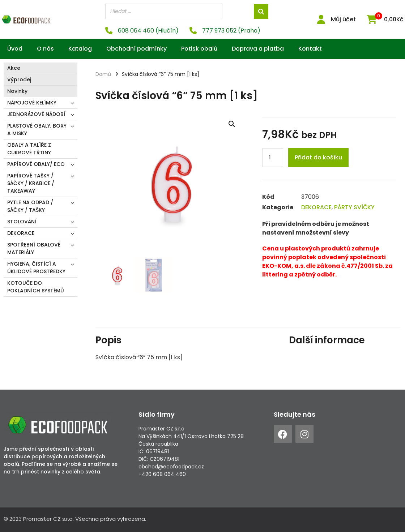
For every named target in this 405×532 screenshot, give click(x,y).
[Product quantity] (273, 158)
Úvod (15, 49)
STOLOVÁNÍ (22, 222)
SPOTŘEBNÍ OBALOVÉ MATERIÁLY (34, 248)
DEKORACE (21, 233)
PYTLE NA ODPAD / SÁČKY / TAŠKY (30, 206)
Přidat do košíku (318, 157)
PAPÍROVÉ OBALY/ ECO (36, 164)
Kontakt (310, 49)
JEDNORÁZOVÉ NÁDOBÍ (36, 114)
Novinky (17, 91)
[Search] (261, 11)
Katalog (80, 49)
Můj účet (343, 19)
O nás (45, 49)
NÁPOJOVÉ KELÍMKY (32, 103)
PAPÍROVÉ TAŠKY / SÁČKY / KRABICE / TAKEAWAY (31, 183)
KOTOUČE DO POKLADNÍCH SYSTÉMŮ (36, 287)
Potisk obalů (199, 49)
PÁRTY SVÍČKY (354, 207)
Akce (14, 68)
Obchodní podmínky (137, 49)
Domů (103, 74)
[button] (232, 124)
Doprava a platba (258, 49)
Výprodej (19, 80)
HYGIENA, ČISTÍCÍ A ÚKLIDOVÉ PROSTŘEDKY (36, 268)
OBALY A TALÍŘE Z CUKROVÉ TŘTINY (29, 149)
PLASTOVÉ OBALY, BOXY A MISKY (37, 130)
